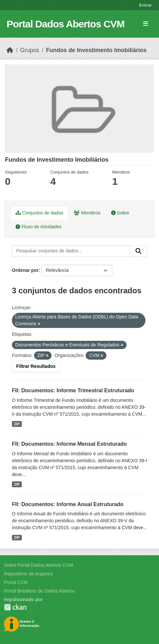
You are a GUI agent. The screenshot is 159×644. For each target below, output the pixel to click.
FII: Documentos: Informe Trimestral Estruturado (73, 390)
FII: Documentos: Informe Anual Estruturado (68, 504)
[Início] (10, 50)
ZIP (17, 424)
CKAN (15, 607)
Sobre (120, 213)
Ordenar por (25, 270)
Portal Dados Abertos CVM (66, 24)
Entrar (145, 5)
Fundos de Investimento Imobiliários (96, 50)
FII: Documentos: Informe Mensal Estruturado (69, 444)
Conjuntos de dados (39, 213)
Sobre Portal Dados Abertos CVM (39, 565)
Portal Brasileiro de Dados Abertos (39, 591)
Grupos (30, 50)
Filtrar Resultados (36, 366)
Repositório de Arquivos (28, 574)
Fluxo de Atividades (39, 227)
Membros (87, 213)
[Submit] (139, 251)
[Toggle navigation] (146, 24)
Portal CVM (16, 582)
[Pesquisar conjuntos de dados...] (71, 251)
